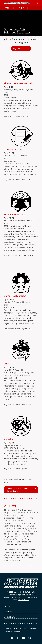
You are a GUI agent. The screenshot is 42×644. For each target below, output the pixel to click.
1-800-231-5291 (16, 597)
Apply (8, 8)
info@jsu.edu (24, 600)
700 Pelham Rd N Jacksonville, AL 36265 (21, 595)
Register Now (19, 48)
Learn (7, 607)
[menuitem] (10, 628)
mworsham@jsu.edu (25, 555)
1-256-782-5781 (32, 597)
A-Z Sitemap (21, 628)
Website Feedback (13, 632)
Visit (22, 8)
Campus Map (32, 628)
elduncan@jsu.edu (12, 560)
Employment (9, 628)
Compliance (10, 617)
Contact (8, 612)
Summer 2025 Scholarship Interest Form (17, 490)
